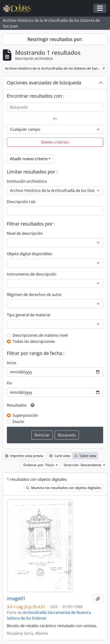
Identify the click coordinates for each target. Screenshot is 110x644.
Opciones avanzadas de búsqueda (44, 83)
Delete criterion (55, 142)
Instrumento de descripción (32, 274)
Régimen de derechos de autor (34, 295)
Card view (60, 456)
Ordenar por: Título (39, 465)
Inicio (12, 363)
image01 (16, 599)
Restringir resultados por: (55, 39)
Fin (9, 383)
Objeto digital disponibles (30, 254)
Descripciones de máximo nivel (40, 335)
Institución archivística (27, 181)
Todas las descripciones (34, 341)
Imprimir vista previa (24, 456)
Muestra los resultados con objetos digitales (63, 488)
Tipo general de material (29, 315)
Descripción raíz (21, 202)
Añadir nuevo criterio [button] (29, 159)
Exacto (18, 422)
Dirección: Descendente (83, 465)
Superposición (25, 415)
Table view (85, 456)
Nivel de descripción (25, 233)
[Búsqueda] (55, 107)
